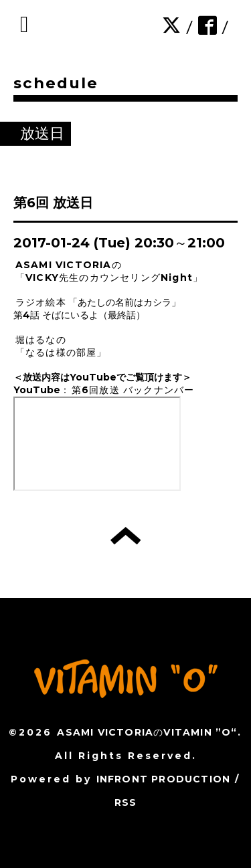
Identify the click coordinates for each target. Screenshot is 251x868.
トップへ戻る (125, 536)
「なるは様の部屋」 (61, 352)
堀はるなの (41, 340)
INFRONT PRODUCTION (164, 779)
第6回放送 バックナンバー (133, 390)
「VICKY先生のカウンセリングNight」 (109, 278)
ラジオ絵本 (41, 302)
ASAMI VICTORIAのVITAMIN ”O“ (147, 732)
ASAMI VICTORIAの (69, 265)
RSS (126, 802)
